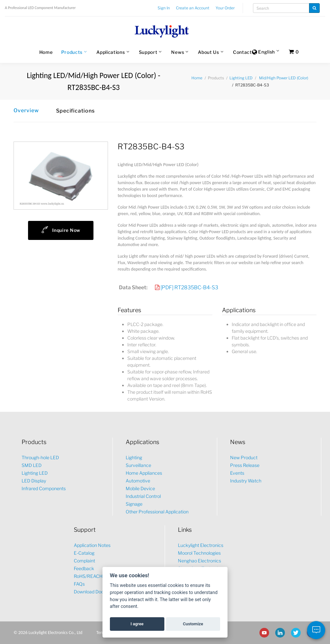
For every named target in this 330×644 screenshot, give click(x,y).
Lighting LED (241, 78)
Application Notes (92, 545)
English (263, 52)
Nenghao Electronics (199, 561)
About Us (209, 52)
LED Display (34, 481)
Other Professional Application (157, 512)
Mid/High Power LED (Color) (284, 78)
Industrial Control (143, 496)
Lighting (134, 457)
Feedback (84, 568)
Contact (243, 52)
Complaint (84, 561)
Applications (111, 52)
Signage (134, 504)
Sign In (164, 8)
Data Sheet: (133, 287)
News (178, 52)
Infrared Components (44, 488)
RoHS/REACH (88, 576)
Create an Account (193, 8)
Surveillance (138, 465)
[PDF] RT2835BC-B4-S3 (189, 287)
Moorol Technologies (199, 553)
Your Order (225, 8)
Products (72, 52)
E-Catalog (84, 553)
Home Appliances (144, 473)
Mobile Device (140, 488)
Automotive (138, 481)
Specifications (75, 111)
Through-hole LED (40, 457)
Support (148, 52)
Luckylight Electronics (201, 545)
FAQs (79, 584)
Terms (102, 633)
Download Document (96, 592)
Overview (26, 110)
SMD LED (32, 465)
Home (46, 52)
